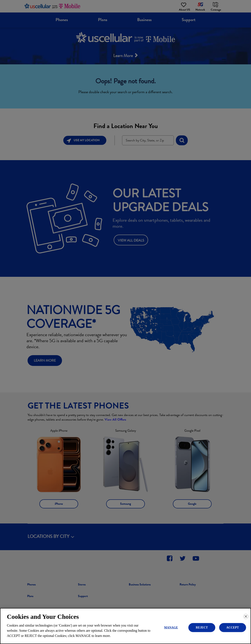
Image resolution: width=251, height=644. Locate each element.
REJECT (202, 627)
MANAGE (171, 627)
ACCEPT (232, 627)
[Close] (246, 616)
